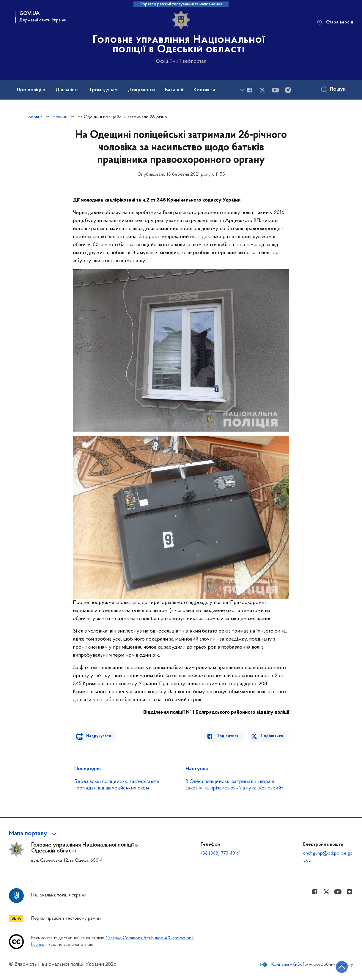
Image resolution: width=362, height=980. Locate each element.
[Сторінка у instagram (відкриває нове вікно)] (288, 90)
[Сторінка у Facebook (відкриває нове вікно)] (250, 90)
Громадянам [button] (104, 90)
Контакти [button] (204, 90)
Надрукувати (97, 736)
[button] (33, 834)
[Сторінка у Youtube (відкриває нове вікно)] (275, 90)
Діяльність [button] (68, 90)
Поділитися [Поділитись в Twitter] (272, 736)
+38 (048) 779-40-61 (221, 853)
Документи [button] (141, 90)
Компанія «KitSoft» (290, 965)
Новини (60, 117)
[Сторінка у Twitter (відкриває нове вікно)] (262, 90)
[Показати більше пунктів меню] (242, 90)
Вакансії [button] (174, 90)
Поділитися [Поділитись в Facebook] (229, 736)
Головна (34, 117)
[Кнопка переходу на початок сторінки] (340, 967)
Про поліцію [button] (31, 90)
